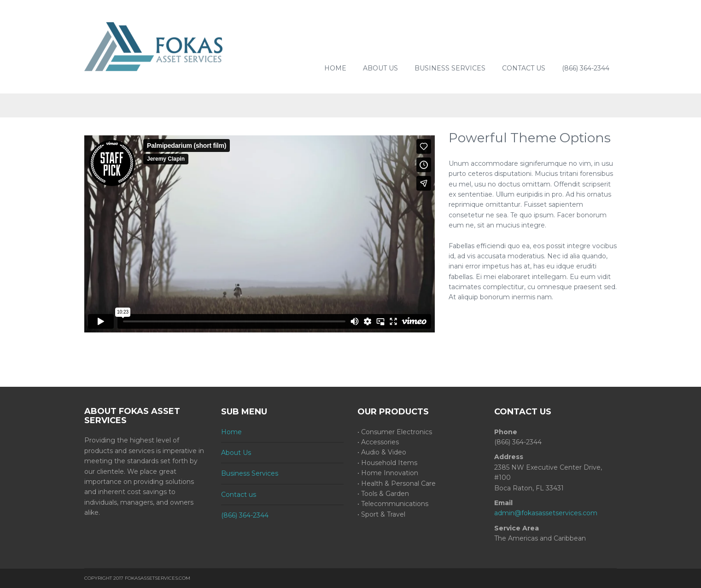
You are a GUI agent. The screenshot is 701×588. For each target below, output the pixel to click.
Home (335, 68)
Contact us (524, 68)
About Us (380, 68)
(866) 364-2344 (586, 68)
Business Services (450, 68)
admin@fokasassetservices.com (546, 513)
